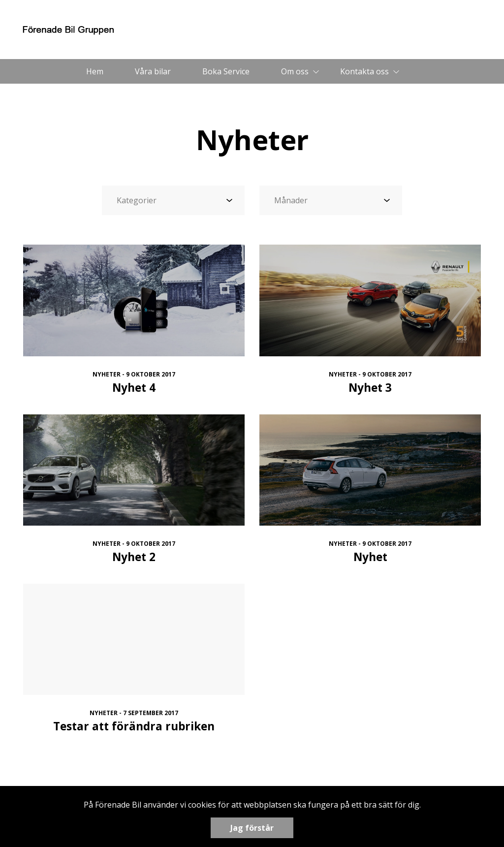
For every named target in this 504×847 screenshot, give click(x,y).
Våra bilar (153, 71)
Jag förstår (252, 828)
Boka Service (226, 71)
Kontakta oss (364, 71)
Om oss (295, 71)
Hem (95, 71)
